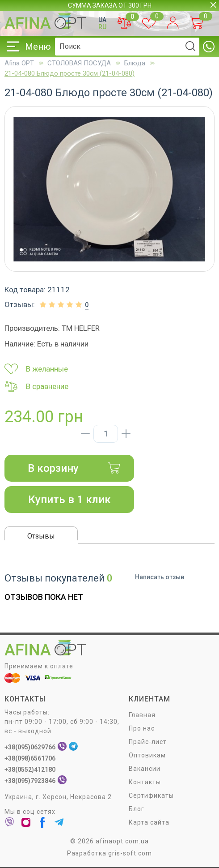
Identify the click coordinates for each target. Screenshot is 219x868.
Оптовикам (147, 755)
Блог (137, 809)
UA (102, 20)
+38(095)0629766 (30, 747)
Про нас (142, 728)
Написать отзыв (160, 577)
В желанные (36, 369)
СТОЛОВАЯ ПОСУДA (79, 63)
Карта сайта (149, 822)
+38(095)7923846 (30, 781)
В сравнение (36, 386)
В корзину (74, 468)
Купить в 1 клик (69, 500)
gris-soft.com (130, 853)
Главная (142, 715)
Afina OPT (19, 63)
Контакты (145, 782)
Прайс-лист (148, 742)
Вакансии (145, 769)
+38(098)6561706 (30, 758)
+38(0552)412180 (30, 770)
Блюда (135, 63)
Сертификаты (151, 795)
